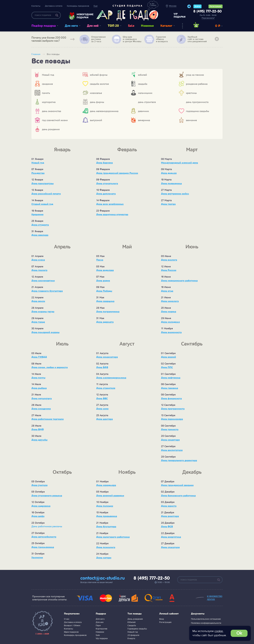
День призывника (107, 516)
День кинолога (170, 301)
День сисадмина (41, 409)
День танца (38, 322)
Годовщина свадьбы (137, 629)
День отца (167, 291)
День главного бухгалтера (47, 291)
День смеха (38, 260)
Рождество (38, 173)
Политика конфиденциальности (206, 623)
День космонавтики (43, 281)
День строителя (106, 388)
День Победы (104, 291)
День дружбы (39, 440)
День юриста (169, 506)
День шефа (38, 516)
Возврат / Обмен (72, 626)
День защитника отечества (112, 215)
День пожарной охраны (45, 332)
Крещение (37, 215)
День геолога (39, 270)
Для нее (100, 622)
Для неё (93, 26)
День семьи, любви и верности (50, 367)
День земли (38, 301)
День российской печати (46, 194)
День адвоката (105, 322)
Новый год (38, 163)
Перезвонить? (208, 18)
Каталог (166, 26)
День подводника (171, 184)
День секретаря (170, 440)
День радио (103, 281)
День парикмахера (172, 419)
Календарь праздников (78, 6)
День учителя (39, 485)
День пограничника (108, 312)
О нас (67, 619)
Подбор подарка (44, 26)
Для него (71, 26)
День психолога (106, 547)
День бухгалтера (106, 527)
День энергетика (171, 537)
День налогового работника (113, 537)
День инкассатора (107, 357)
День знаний (168, 357)
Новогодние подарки (83, 16)
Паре (98, 626)
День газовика (170, 388)
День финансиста (171, 399)
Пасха (100, 260)
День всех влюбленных (110, 204)
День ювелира (40, 235)
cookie (219, 631)
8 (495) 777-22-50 (208, 12)
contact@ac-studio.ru (103, 578)
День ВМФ (38, 429)
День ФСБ (167, 527)
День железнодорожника (111, 378)
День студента (40, 225)
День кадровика (41, 506)
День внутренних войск (175, 194)
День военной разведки (110, 496)
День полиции (105, 506)
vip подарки (180, 15)
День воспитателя (172, 450)
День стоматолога (107, 184)
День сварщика (105, 301)
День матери (104, 558)
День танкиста (170, 429)
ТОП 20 (113, 26)
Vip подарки (102, 638)
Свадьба (132, 626)
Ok (239, 633)
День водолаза (105, 270)
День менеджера (106, 485)
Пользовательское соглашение (206, 619)
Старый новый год (42, 204)
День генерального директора (179, 460)
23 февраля (133, 635)
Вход (162, 619)
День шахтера (104, 419)
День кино (102, 409)
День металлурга (42, 399)
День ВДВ (102, 367)
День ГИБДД (39, 357)
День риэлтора (170, 516)
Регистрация (216, 6)
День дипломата (106, 194)
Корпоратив (101, 629)
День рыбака (39, 388)
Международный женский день (179, 163)
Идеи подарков (71, 632)
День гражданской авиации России (117, 173)
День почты (38, 378)
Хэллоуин (37, 558)
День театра (168, 204)
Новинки (147, 26)
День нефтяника (171, 378)
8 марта (131, 638)
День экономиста (171, 332)
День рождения (135, 619)
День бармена (104, 163)
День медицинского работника (179, 281)
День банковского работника (178, 496)
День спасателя (170, 547)
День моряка (169, 312)
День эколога (169, 260)
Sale (131, 26)
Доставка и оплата (54, 6)
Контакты (36, 6)
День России (169, 270)
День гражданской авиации (177, 485)
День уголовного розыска (47, 496)
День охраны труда (43, 312)
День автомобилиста (44, 537)
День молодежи (170, 322)
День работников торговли (48, 419)
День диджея (169, 173)
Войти (197, 6)
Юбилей (131, 622)
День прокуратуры (43, 184)
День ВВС (102, 399)
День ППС (167, 367)
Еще (96, 6)
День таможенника (43, 547)
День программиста (173, 409)
